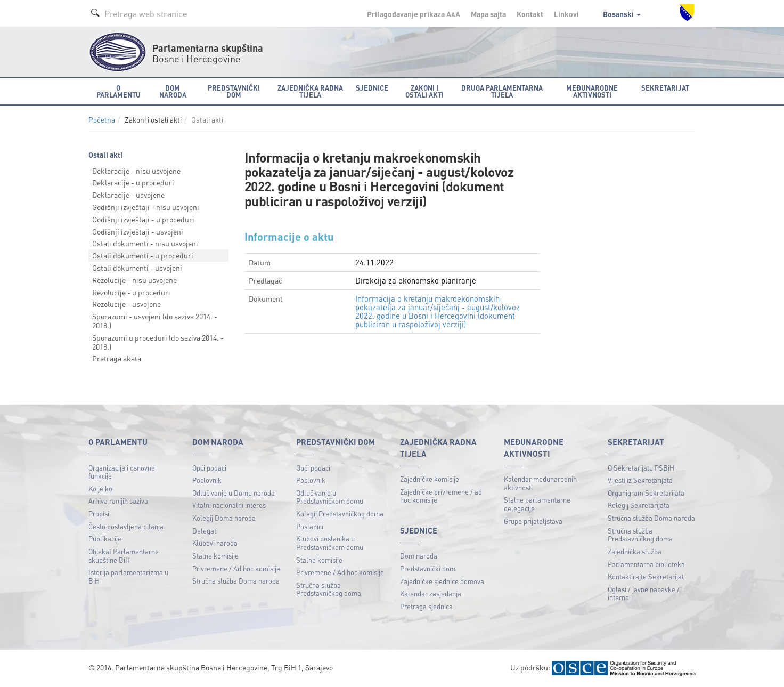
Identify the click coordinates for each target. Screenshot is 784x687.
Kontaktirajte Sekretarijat (646, 576)
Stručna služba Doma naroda (236, 581)
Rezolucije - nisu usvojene (134, 280)
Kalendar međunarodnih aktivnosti (540, 483)
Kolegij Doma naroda (224, 518)
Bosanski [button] (622, 14)
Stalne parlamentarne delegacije (537, 504)
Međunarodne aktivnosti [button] (592, 91)
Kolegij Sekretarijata (639, 505)
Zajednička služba (635, 551)
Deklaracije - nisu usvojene (136, 171)
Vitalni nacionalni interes (229, 505)
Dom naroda (419, 556)
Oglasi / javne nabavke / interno (644, 593)
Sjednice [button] (372, 88)
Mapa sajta (488, 14)
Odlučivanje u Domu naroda (234, 493)
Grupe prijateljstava (533, 521)
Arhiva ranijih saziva (118, 501)
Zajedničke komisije (430, 479)
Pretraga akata (117, 358)
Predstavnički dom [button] (234, 91)
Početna (102, 120)
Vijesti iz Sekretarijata (640, 480)
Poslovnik (207, 480)
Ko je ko (100, 488)
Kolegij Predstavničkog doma (340, 514)
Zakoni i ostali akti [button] (424, 91)
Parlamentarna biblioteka (646, 564)
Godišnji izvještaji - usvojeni (138, 231)
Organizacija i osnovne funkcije (122, 472)
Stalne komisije (215, 556)
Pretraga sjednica (426, 606)
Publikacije (105, 539)
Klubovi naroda (215, 543)
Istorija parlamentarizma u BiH (128, 576)
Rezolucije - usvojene (126, 304)
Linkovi (566, 14)
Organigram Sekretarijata (646, 493)
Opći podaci (209, 468)
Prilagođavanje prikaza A (414, 14)
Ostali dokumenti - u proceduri (143, 255)
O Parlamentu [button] (119, 91)
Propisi (99, 514)
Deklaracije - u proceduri (133, 182)
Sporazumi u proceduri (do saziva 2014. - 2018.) (158, 342)
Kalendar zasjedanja (431, 593)
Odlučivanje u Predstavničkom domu (330, 497)
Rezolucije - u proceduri (131, 292)
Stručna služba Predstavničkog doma (329, 589)
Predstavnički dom (428, 568)
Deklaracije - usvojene (128, 195)
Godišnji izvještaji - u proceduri (143, 219)
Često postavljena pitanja (126, 526)
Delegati (205, 531)
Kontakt (530, 14)
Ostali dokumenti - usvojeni (137, 268)
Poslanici (310, 526)
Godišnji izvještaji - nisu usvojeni (146, 207)
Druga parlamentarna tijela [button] (502, 91)
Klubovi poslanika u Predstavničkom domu (330, 543)
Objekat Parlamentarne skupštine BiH (124, 556)
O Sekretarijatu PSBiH (641, 468)
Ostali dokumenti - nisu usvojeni (145, 243)
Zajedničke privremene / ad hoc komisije (441, 496)
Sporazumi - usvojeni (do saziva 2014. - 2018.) (155, 321)
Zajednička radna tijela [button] (310, 91)
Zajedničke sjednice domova (442, 581)
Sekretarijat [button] (665, 88)
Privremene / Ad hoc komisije (236, 568)
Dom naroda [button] (173, 91)
